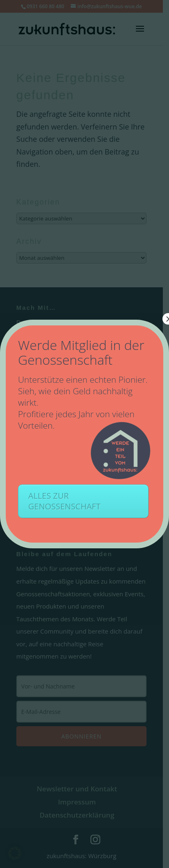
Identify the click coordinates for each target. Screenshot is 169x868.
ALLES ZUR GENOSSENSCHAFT (64, 501)
